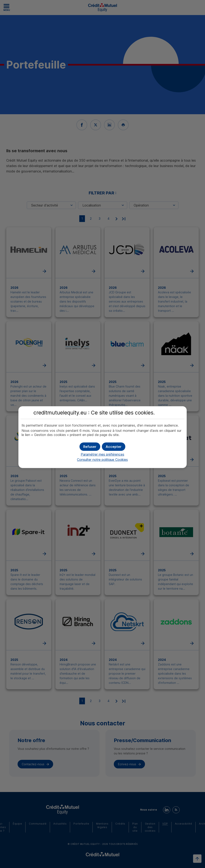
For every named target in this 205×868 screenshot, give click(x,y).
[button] (114, 447)
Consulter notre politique (102, 460)
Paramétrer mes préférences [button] (102, 454)
